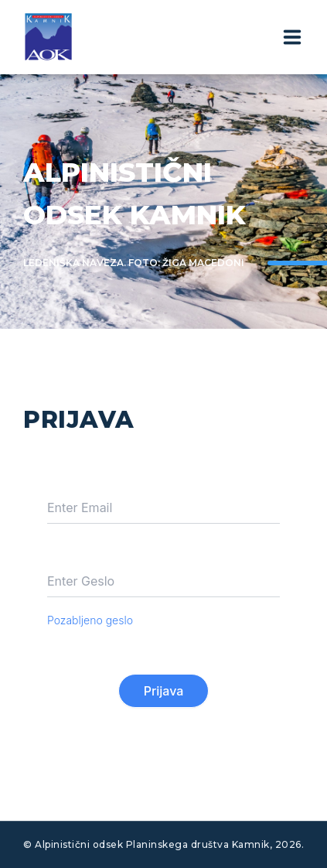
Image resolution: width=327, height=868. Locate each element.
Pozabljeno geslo (90, 620)
